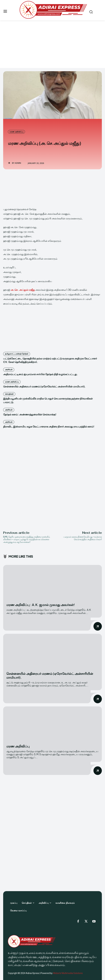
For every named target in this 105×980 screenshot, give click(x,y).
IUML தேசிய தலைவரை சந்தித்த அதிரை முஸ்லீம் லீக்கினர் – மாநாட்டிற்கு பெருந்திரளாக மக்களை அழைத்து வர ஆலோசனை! (27, 539)
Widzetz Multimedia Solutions (68, 973)
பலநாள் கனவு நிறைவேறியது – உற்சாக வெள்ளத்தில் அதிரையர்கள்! (83, 538)
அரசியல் (9, 370)
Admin (18, 163)
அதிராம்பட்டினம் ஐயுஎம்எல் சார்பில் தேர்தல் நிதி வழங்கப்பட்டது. (40, 374)
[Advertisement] (52, 44)
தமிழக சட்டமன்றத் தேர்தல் (17, 354)
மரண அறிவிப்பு (16, 132)
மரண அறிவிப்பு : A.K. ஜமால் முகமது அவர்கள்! (41, 605)
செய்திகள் (9, 394)
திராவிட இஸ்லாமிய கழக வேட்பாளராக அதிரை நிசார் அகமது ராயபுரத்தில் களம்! (49, 426)
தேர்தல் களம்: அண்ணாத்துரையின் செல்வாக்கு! (30, 414)
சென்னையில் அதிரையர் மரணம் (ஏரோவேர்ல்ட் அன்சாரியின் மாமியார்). (44, 386)
